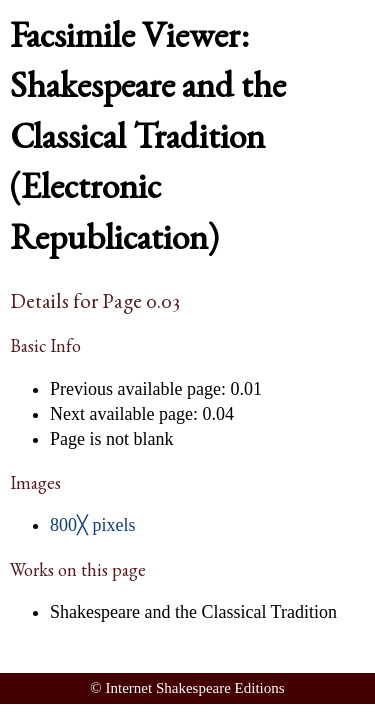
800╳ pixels (93, 525)
